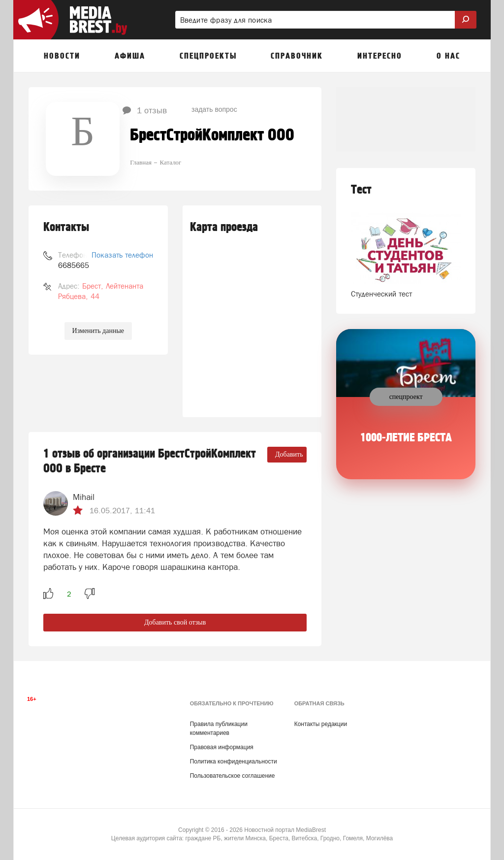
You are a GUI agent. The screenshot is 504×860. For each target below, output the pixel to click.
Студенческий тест (381, 294)
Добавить (289, 454)
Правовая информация (222, 747)
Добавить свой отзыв (175, 622)
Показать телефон (122, 255)
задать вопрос (214, 109)
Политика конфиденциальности (234, 761)
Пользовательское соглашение (233, 776)
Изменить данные (98, 331)
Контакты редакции (321, 724)
